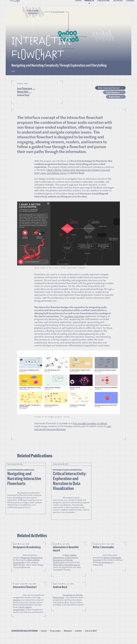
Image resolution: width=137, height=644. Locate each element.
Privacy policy (55, 635)
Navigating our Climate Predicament (68, 601)
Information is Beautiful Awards (66, 569)
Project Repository (108, 97)
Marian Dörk (23, 96)
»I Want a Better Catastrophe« (26, 566)
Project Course (110, 103)
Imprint (44, 635)
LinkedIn (78, 635)
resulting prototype (74, 321)
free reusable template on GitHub (90, 428)
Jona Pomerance (25, 93)
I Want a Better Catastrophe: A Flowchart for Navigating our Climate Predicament (66, 563)
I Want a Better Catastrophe (22, 613)
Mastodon (68, 635)
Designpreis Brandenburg (31, 562)
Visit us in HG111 (91, 635)
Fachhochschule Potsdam (25, 635)
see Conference (105, 567)
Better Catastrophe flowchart (102, 91)
